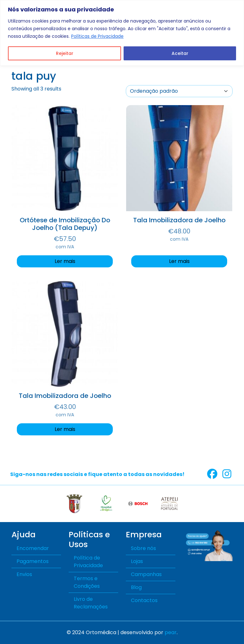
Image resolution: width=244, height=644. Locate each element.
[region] (122, 33)
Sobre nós (143, 548)
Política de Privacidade (88, 562)
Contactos (144, 600)
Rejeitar (65, 53)
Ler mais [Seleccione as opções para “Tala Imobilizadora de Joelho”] (179, 261)
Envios (24, 574)
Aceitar (180, 53)
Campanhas (146, 574)
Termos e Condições (87, 582)
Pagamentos (33, 561)
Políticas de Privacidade (97, 36)
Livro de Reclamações (91, 603)
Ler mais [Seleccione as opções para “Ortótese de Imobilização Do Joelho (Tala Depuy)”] (65, 261)
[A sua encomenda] (179, 91)
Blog (136, 587)
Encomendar (33, 548)
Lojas (137, 561)
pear (171, 632)
